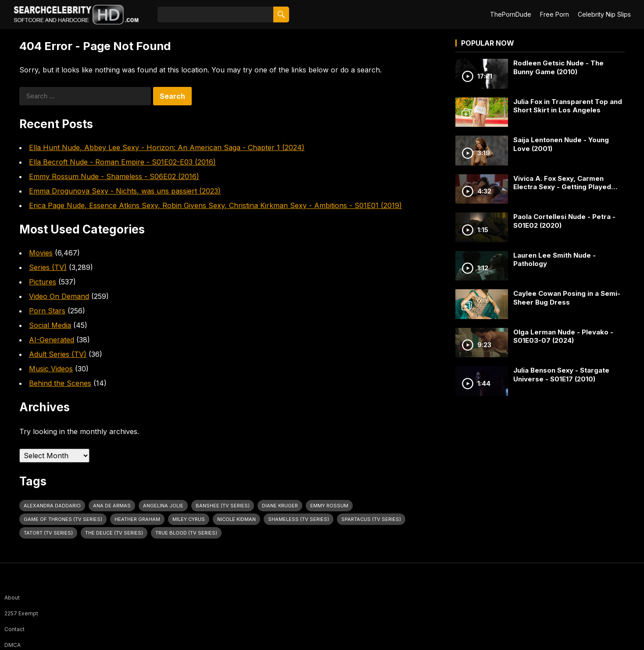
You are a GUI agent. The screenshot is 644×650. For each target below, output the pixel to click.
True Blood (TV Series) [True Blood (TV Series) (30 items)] (186, 533)
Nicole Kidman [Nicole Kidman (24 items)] (236, 519)
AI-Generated (52, 340)
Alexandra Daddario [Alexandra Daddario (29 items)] (52, 506)
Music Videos (51, 369)
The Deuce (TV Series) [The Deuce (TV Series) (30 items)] (114, 533)
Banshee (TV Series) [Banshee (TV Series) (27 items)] (223, 506)
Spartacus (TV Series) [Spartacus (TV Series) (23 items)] (371, 519)
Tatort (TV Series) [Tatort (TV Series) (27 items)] (48, 533)
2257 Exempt (21, 613)
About (12, 598)
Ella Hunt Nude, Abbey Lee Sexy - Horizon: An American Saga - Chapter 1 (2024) (167, 147)
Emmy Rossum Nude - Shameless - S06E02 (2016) (114, 176)
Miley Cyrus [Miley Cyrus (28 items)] (189, 519)
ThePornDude (511, 14)
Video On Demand (59, 296)
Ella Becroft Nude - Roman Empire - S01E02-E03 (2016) (122, 162)
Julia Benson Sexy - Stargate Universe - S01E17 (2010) (561, 375)
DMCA (13, 645)
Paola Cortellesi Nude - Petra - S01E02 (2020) (564, 221)
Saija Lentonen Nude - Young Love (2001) (561, 144)
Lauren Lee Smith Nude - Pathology (555, 260)
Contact (14, 629)
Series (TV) (48, 267)
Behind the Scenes (60, 383)
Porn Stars (47, 311)
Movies (41, 253)
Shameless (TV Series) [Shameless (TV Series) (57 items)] (299, 519)
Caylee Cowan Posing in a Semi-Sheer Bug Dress (567, 298)
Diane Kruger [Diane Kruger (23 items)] (280, 506)
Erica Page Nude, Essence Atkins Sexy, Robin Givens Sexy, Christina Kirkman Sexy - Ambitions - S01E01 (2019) (215, 205)
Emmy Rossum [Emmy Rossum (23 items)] (329, 506)
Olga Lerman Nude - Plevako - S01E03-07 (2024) (563, 336)
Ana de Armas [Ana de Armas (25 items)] (112, 506)
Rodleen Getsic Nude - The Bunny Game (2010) (558, 67)
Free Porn (555, 14)
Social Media (50, 325)
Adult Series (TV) (58, 354)
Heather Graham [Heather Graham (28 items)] (137, 519)
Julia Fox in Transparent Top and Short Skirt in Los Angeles (568, 106)
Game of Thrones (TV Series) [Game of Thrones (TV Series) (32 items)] (63, 519)
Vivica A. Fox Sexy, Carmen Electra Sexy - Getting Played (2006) (562, 183)
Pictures (43, 282)
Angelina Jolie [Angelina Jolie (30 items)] (163, 506)
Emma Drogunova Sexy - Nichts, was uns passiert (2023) (125, 191)
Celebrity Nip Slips (604, 14)
